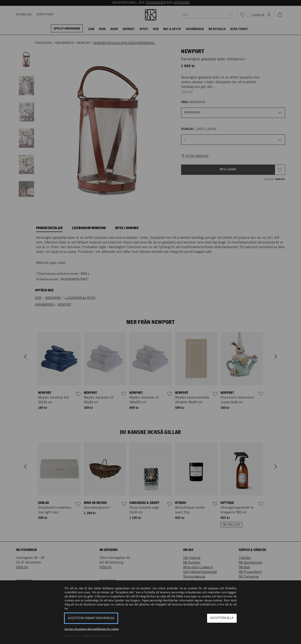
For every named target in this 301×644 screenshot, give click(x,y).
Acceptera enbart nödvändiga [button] (91, 618)
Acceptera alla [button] (222, 618)
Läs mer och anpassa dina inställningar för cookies (92, 629)
